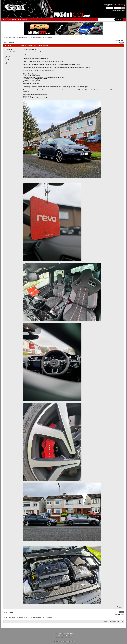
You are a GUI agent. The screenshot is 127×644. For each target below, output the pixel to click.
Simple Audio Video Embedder (64, 635)
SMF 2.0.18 (57, 634)
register (123, 4)
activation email (120, 6)
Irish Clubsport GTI (32, 49)
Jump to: (106, 622)
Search (119, 19)
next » (122, 40)
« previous (118, 40)
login (118, 4)
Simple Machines (70, 634)
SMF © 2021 (63, 634)
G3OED (9, 50)
